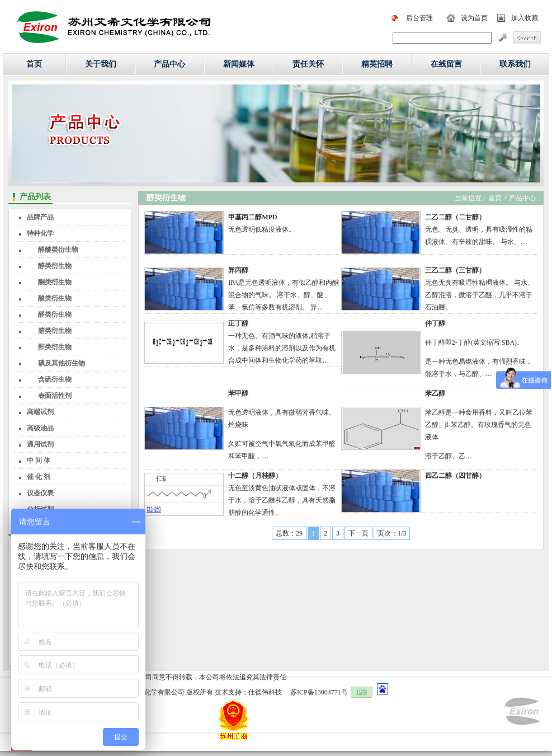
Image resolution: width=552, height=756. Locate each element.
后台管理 (419, 18)
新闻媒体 (239, 64)
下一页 (358, 533)
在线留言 (446, 64)
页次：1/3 (392, 533)
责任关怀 (308, 64)
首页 (34, 64)
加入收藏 (525, 18)
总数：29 (289, 533)
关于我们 (101, 64)
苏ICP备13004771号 (319, 692)
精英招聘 (377, 64)
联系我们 (515, 64)
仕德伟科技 (265, 692)
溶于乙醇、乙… (449, 456)
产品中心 (169, 64)
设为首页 (474, 18)
